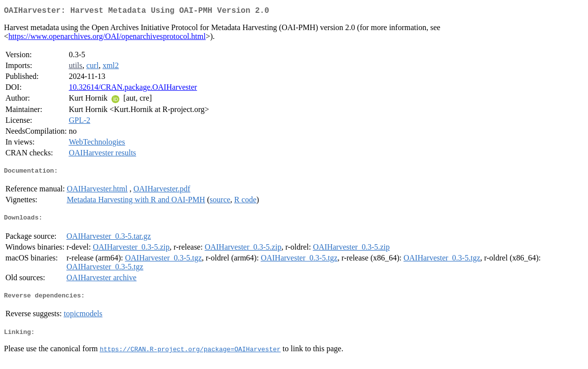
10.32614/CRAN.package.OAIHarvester (133, 89)
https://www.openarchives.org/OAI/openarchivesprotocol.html (107, 38)
